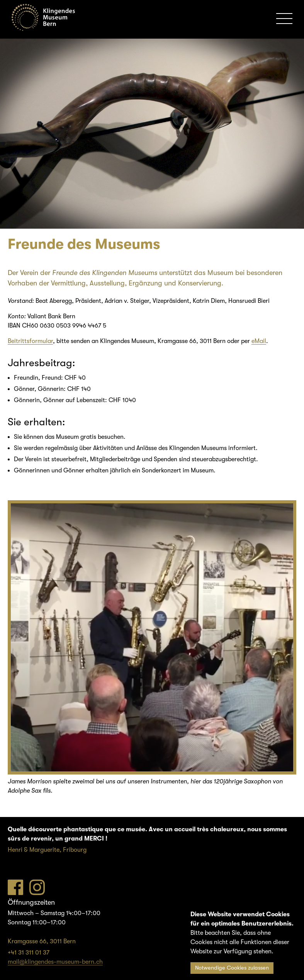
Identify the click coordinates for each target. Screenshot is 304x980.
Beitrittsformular (30, 341)
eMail (259, 341)
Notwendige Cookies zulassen (232, 968)
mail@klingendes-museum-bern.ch (55, 962)
